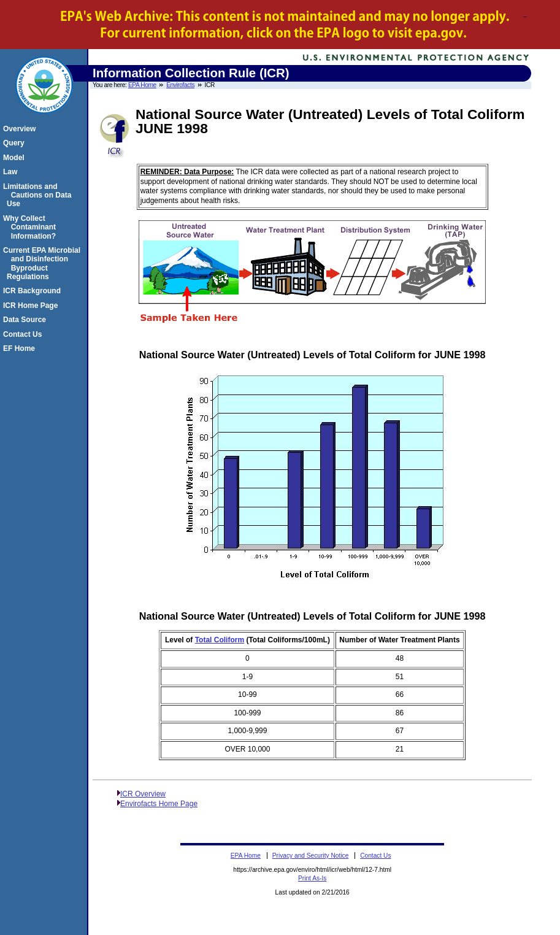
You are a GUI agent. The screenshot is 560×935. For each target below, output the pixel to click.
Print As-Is (312, 878)
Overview (21, 129)
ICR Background (34, 291)
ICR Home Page (32, 306)
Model (16, 158)
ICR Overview (143, 794)
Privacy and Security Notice (311, 856)
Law (12, 172)
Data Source (26, 320)
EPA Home (142, 85)
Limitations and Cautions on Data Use (39, 195)
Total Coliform (220, 640)
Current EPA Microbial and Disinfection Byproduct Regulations (44, 264)
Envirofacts (180, 85)
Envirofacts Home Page (159, 804)
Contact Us (24, 334)
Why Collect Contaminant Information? (31, 227)
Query (16, 143)
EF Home (21, 348)
